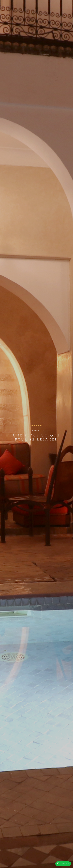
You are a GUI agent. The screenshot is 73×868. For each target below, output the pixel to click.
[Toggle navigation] (69, 5)
